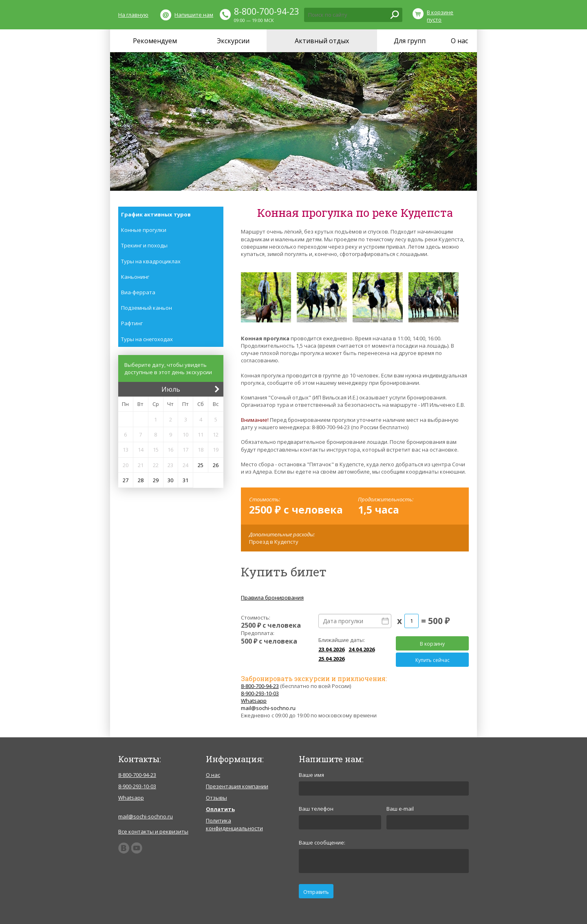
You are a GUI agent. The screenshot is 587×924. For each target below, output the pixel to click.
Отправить (316, 892)
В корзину (432, 644)
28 (141, 480)
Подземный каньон (147, 308)
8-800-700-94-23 (267, 11)
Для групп (410, 41)
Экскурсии (233, 41)
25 (201, 465)
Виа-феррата (138, 292)
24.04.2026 (362, 649)
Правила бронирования (272, 598)
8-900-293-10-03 (260, 693)
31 (185, 480)
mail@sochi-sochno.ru (268, 708)
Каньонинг (135, 277)
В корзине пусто (440, 16)
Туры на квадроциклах (151, 261)
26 (216, 465)
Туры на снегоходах (147, 339)
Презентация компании (237, 786)
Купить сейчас (433, 660)
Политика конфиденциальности (234, 824)
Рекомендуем (155, 41)
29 (156, 480)
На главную (133, 15)
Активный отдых (322, 41)
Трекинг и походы (144, 245)
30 (170, 480)
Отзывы (216, 798)
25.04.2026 (331, 659)
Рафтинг (132, 323)
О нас (459, 41)
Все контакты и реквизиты (153, 831)
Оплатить (220, 809)
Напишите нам (194, 15)
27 (126, 480)
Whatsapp (254, 701)
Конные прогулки (144, 230)
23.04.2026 (331, 649)
